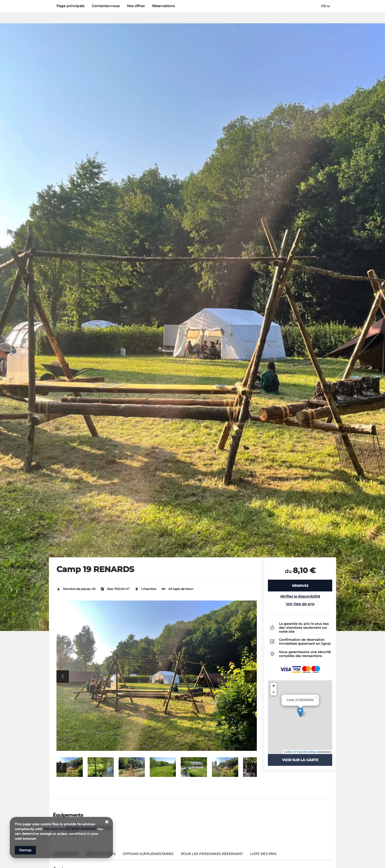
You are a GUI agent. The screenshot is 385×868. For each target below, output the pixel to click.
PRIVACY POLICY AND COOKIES (69, 829)
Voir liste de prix (300, 604)
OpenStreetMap (307, 752)
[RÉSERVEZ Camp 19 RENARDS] (300, 586)
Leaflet (288, 752)
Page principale (70, 6)
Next (251, 676)
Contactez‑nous (106, 6)
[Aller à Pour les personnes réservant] (212, 856)
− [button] (274, 692)
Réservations (163, 6)
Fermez (25, 850)
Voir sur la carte (300, 760)
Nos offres (136, 6)
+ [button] (274, 686)
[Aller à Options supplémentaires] (148, 856)
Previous (63, 676)
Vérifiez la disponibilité (300, 596)
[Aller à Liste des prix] (263, 856)
